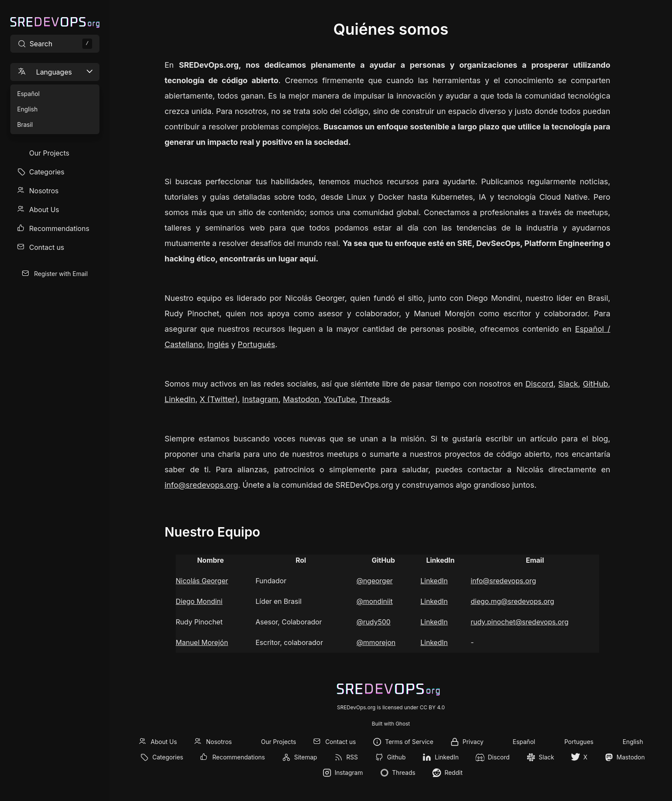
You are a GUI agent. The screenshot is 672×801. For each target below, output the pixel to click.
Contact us (47, 247)
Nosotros (44, 191)
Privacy (473, 742)
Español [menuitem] (28, 94)
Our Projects (49, 153)
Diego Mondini (199, 601)
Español (524, 742)
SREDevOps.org (356, 707)
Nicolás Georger (202, 581)
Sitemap (306, 757)
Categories (47, 172)
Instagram (260, 399)
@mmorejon (376, 642)
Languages (56, 72)
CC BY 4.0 (432, 707)
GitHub (595, 384)
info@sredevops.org (201, 485)
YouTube (339, 399)
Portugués (256, 344)
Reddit (453, 772)
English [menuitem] (27, 109)
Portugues (579, 742)
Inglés (218, 344)
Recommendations (59, 228)
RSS (352, 757)
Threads (375, 399)
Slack (568, 384)
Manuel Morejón (202, 642)
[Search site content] (55, 44)
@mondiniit (375, 601)
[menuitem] (55, 153)
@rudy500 (373, 622)
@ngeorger (375, 581)
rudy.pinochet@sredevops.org (519, 622)
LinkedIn (180, 399)
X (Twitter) (219, 399)
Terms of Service (409, 742)
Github (396, 757)
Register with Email (61, 274)
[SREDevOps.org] (55, 22)
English (633, 742)
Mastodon (301, 399)
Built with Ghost (391, 724)
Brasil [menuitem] (25, 124)
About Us (44, 210)
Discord (539, 384)
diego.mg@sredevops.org (512, 601)
